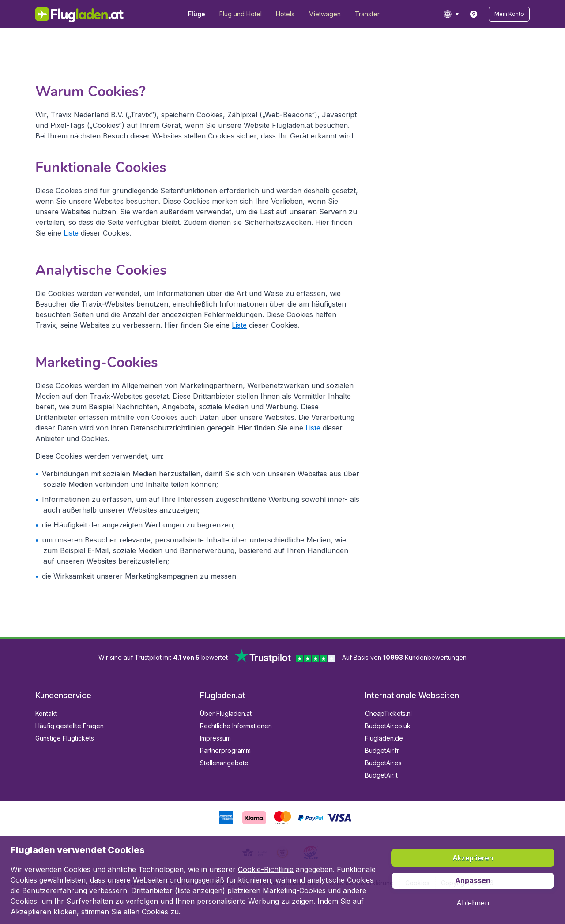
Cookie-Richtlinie (266, 869)
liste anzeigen (200, 890)
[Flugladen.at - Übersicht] (80, 14)
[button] (509, 14)
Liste (71, 233)
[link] (474, 14)
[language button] (451, 14)
